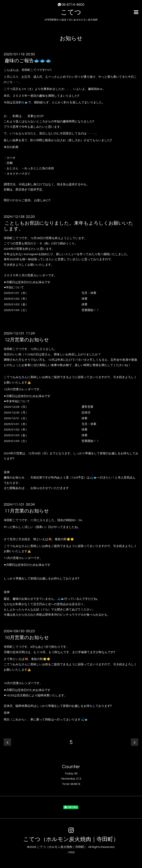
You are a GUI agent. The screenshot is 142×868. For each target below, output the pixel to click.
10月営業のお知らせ (27, 638)
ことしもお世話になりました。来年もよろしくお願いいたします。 (69, 226)
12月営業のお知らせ (27, 340)
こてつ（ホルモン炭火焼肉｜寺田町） (71, 839)
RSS (72, 852)
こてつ (71, 12)
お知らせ (71, 38)
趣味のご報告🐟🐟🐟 (28, 61)
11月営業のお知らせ (27, 511)
